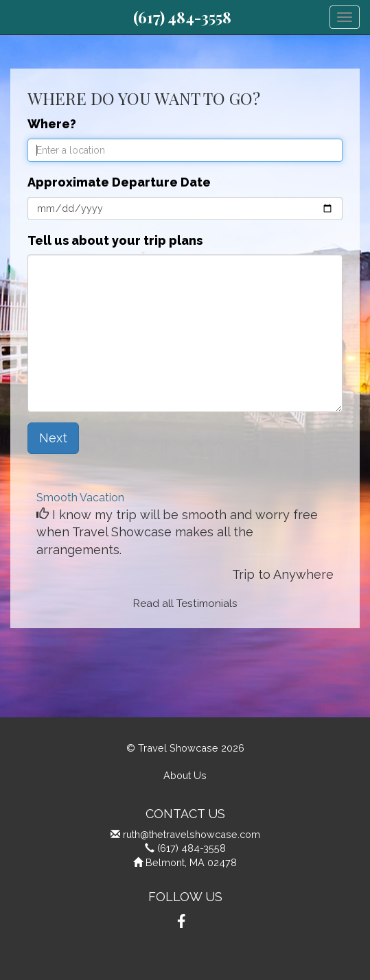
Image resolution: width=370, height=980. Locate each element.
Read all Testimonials (185, 603)
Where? (52, 124)
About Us (185, 775)
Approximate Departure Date (119, 182)
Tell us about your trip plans (115, 240)
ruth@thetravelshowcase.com (192, 834)
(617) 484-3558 (182, 17)
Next (53, 438)
